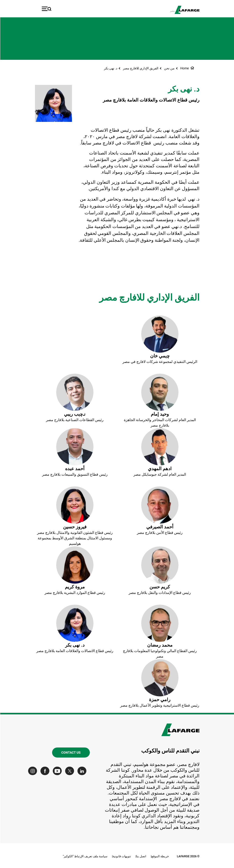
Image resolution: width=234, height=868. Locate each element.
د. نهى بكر (110, 68)
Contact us (71, 753)
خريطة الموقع (160, 856)
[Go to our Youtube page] (58, 771)
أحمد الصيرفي (160, 527)
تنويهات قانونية (122, 856)
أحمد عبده (75, 469)
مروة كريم (75, 587)
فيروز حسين (75, 527)
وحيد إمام (160, 414)
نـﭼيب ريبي (74, 414)
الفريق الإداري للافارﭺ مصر (140, 68)
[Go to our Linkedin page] (83, 771)
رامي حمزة (160, 700)
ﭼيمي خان (160, 356)
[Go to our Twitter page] (70, 771)
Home (184, 68)
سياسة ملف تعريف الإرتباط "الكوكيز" (85, 856)
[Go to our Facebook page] (46, 771)
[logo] (187, 10)
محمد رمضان (160, 645)
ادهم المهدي (160, 469)
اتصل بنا (141, 856)
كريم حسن (160, 587)
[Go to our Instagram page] (33, 771)
